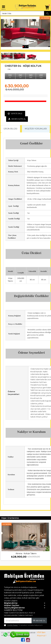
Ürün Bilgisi (10, 129)
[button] (3, 33)
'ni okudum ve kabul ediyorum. (24, 625)
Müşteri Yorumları (36, 129)
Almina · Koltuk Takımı (26, 554)
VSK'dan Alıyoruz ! (42, 634)
